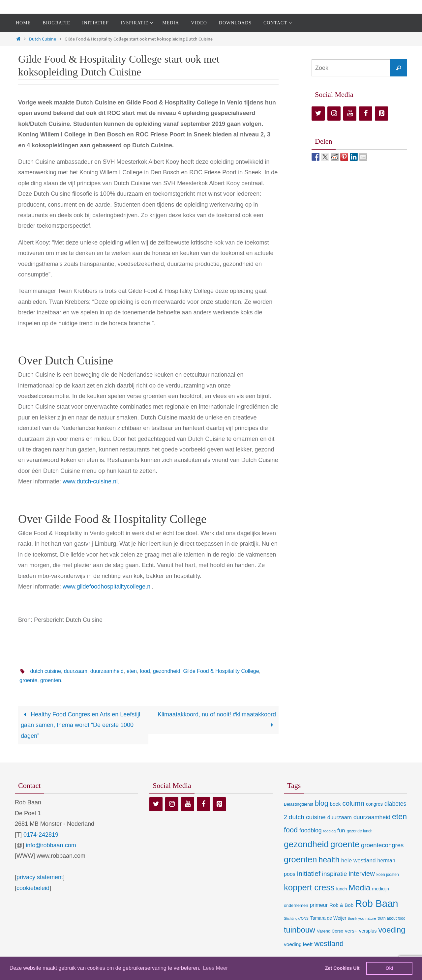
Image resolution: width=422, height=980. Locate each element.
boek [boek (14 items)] (335, 804)
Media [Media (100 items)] (359, 888)
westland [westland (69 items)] (329, 944)
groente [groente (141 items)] (345, 844)
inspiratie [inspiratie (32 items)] (335, 874)
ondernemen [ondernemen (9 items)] (296, 905)
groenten (51, 680)
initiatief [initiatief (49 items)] (309, 873)
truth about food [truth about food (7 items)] (392, 918)
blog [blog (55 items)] (322, 803)
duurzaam (76, 671)
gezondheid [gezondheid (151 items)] (306, 844)
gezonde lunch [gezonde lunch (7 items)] (360, 831)
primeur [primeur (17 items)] (319, 905)
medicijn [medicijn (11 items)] (381, 889)
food (145, 671)
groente (28, 680)
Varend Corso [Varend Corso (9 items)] (330, 931)
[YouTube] (350, 114)
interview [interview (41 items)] (362, 874)
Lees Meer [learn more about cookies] (215, 968)
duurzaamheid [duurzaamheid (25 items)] (372, 817)
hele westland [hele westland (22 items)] (359, 860)
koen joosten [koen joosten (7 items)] (388, 875)
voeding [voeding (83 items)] (392, 930)
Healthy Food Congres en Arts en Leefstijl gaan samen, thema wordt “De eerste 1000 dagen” (80, 725)
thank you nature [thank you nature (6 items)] (362, 918)
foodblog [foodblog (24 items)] (310, 830)
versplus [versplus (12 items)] (368, 931)
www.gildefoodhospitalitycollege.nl (107, 587)
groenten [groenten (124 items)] (300, 859)
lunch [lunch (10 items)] (342, 889)
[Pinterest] (381, 114)
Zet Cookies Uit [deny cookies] (342, 968)
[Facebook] (366, 114)
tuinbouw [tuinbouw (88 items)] (300, 930)
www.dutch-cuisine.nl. (91, 481)
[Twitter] (318, 114)
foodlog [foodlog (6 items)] (330, 831)
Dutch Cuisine (43, 39)
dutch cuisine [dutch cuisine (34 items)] (307, 817)
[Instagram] (334, 114)
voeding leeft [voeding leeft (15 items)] (298, 944)
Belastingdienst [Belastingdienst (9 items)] (299, 804)
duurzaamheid (107, 671)
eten (132, 671)
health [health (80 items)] (329, 860)
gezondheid (167, 671)
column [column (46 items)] (353, 803)
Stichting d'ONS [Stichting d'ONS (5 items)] (296, 918)
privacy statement (40, 877)
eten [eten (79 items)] (399, 817)
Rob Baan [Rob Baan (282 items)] (377, 903)
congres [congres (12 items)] (374, 804)
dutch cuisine (45, 671)
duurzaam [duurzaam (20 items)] (340, 817)
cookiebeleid (33, 888)
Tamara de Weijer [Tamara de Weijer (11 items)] (328, 918)
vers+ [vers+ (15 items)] (351, 931)
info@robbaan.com (51, 845)
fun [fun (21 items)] (341, 831)
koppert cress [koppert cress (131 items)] (309, 887)
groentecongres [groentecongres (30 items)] (382, 845)
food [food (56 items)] (291, 830)
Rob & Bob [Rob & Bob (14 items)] (341, 905)
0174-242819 (41, 835)
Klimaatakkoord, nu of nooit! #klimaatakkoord (217, 720)
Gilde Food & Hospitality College (221, 671)
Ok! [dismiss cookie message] (389, 968)
